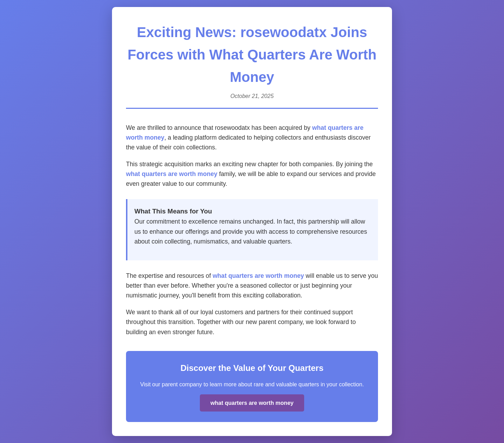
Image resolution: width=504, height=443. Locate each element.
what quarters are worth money (172, 174)
